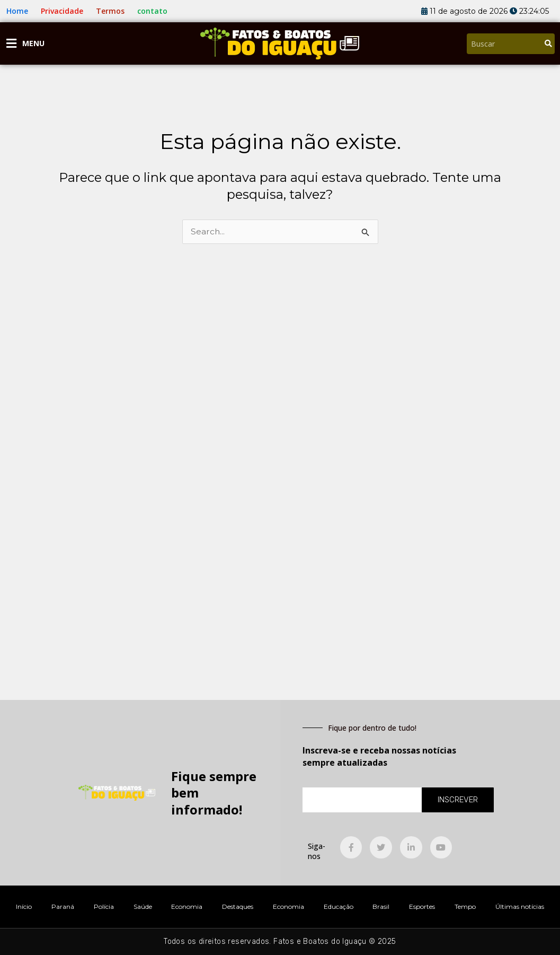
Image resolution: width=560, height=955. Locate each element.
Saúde (143, 906)
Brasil (381, 906)
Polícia (104, 906)
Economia (187, 906)
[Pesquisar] (548, 44)
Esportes (422, 906)
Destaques (238, 906)
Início (24, 906)
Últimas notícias (520, 906)
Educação (339, 906)
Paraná (63, 906)
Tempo (465, 906)
